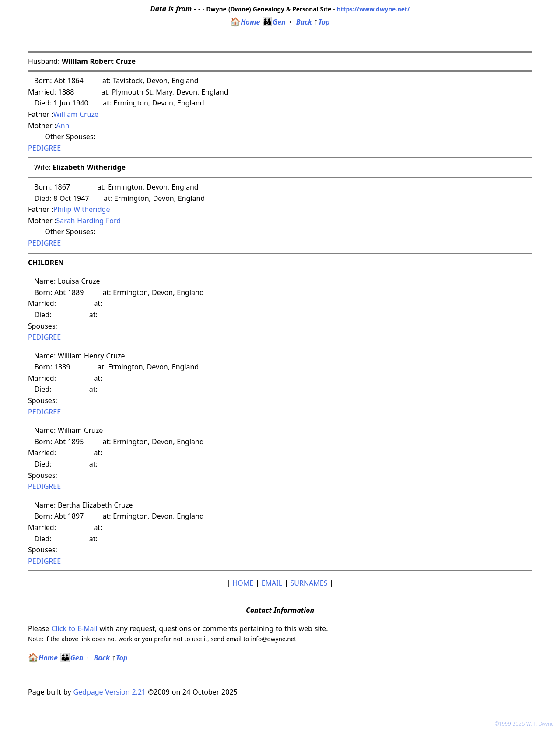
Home (245, 22)
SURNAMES (309, 583)
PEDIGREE (44, 148)
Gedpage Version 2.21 (109, 692)
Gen (274, 22)
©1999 (526, 724)
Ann (64, 126)
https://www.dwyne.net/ (373, 9)
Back (300, 22)
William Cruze (76, 114)
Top (322, 22)
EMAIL (272, 583)
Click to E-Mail (74, 628)
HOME (243, 583)
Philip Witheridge (82, 209)
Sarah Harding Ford (89, 221)
